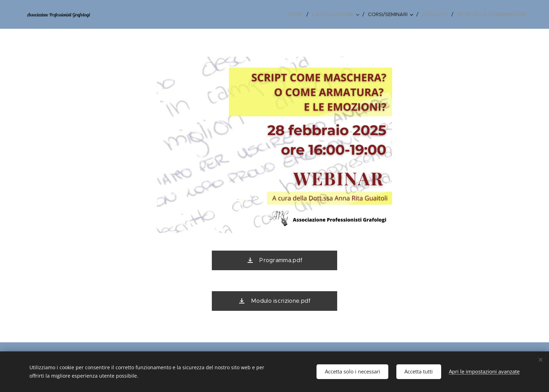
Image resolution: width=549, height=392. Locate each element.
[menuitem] (298, 14)
